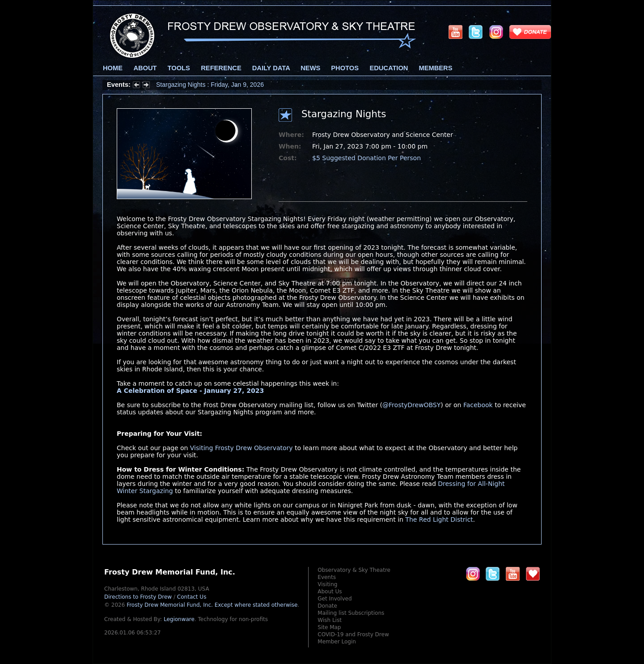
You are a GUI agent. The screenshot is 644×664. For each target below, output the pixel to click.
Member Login (337, 642)
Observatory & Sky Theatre (354, 570)
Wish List (330, 620)
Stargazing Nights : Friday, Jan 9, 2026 (210, 85)
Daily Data (271, 68)
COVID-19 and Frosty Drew (353, 634)
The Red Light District (439, 519)
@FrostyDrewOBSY (411, 405)
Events (327, 577)
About (145, 68)
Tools (179, 68)
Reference (221, 68)
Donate (327, 606)
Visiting (327, 584)
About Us (330, 592)
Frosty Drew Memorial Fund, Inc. (212, 605)
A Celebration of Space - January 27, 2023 (190, 391)
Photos (345, 68)
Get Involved (335, 599)
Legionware (179, 619)
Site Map (329, 627)
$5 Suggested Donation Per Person (366, 158)
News (310, 68)
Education (389, 68)
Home (113, 68)
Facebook (478, 405)
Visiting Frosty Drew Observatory (241, 448)
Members (436, 68)
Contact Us (192, 597)
